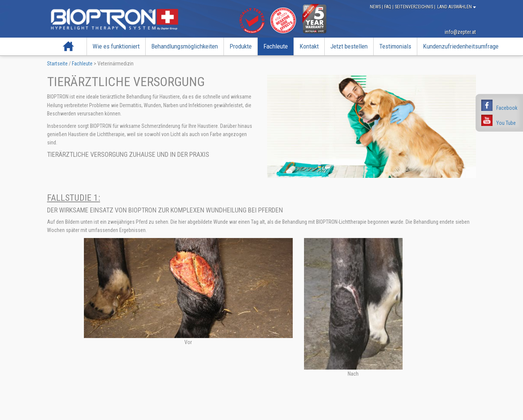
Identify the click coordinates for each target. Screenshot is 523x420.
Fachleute (276, 46)
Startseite (69, 46)
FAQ (388, 7)
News (376, 7)
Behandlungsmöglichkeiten (185, 46)
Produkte (241, 46)
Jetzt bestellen (349, 46)
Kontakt (309, 46)
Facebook (507, 108)
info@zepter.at (460, 32)
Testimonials (395, 46)
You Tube (506, 123)
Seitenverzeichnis (414, 7)
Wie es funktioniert (116, 46)
